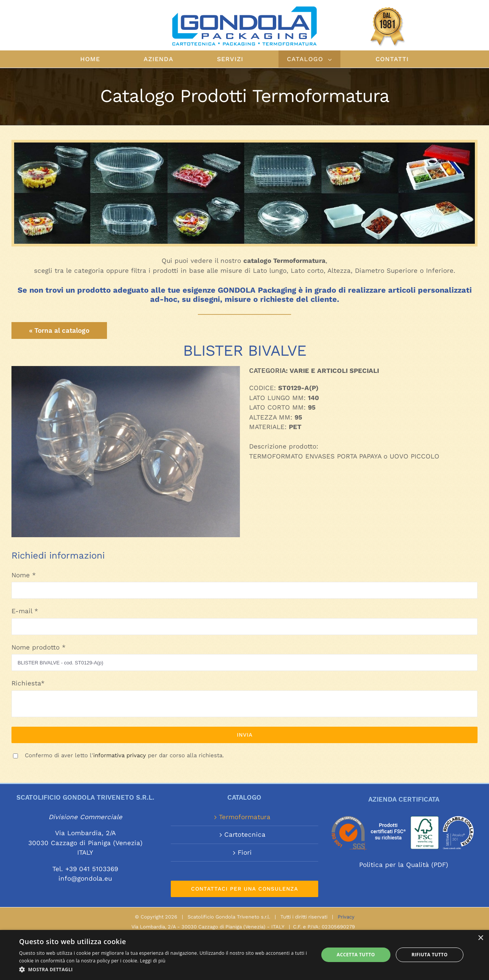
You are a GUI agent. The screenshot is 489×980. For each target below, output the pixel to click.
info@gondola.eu (85, 878)
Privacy (346, 917)
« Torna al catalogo (59, 330)
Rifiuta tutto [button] (430, 955)
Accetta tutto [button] (356, 955)
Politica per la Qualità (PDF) (404, 865)
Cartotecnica (245, 834)
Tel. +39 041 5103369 (85, 869)
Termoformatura (245, 817)
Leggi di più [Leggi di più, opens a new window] (153, 961)
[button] (164, 970)
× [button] (480, 938)
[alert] (244, 955)
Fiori (245, 852)
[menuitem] (104, 59)
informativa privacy (120, 755)
